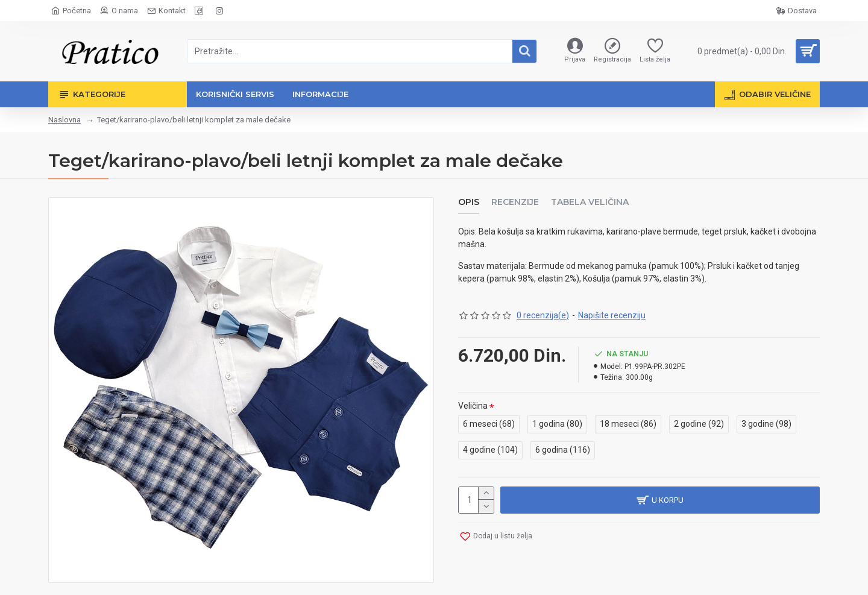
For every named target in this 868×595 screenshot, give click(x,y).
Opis (469, 202)
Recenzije (515, 202)
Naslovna (64, 120)
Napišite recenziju (612, 315)
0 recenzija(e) (543, 315)
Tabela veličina (590, 202)
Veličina (473, 406)
